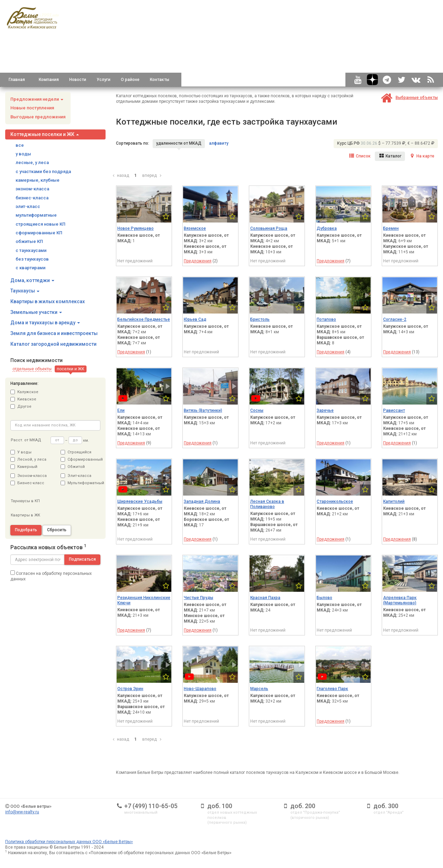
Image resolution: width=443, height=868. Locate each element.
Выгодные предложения (38, 117)
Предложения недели (37, 99)
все (20, 145)
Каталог (390, 156)
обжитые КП (29, 241)
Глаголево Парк (332, 689)
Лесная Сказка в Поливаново (267, 504)
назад (120, 175)
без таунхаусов (32, 259)
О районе (130, 80)
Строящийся (76, 452)
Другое (21, 406)
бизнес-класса (32, 198)
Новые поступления (32, 108)
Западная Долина (202, 501)
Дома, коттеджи (32, 280)
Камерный (24, 467)
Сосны (257, 410)
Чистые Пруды (198, 598)
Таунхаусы (25, 291)
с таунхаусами (31, 250)
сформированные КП (39, 233)
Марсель (259, 689)
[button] (32, 369)
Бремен (391, 228)
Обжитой (73, 467)
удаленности (179, 143)
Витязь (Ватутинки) (203, 410)
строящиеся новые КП (40, 224)
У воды (21, 452)
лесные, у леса (32, 162)
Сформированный (80, 459)
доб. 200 (303, 806)
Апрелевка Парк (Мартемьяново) (400, 600)
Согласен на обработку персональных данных (51, 576)
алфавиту (219, 143)
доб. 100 (220, 806)
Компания (49, 80)
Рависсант (394, 410)
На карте (422, 156)
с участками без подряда (43, 171)
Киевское (23, 399)
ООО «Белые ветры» (31, 806)
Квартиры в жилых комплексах (48, 301)
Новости (78, 80)
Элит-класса (76, 476)
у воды (23, 154)
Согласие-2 (395, 319)
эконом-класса (32, 189)
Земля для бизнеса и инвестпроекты (54, 333)
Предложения (198, 261)
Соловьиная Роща (269, 228)
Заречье (325, 410)
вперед (153, 175)
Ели (121, 410)
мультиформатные (36, 215)
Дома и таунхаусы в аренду (45, 323)
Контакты (160, 80)
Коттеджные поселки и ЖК (45, 134)
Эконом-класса (29, 476)
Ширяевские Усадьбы (140, 501)
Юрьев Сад (195, 319)
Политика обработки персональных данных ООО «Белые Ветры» (69, 842)
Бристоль (260, 319)
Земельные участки (36, 312)
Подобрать (26, 530)
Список (360, 156)
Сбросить (57, 530)
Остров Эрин (130, 689)
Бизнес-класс (27, 483)
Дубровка (327, 228)
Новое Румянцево (135, 228)
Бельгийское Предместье (144, 319)
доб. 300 (386, 806)
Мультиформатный (80, 483)
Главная (17, 80)
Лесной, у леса (28, 459)
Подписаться (82, 559)
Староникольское (335, 501)
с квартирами (30, 268)
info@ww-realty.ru (22, 812)
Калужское (24, 392)
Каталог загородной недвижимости (53, 344)
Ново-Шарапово (200, 689)
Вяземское (195, 228)
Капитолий (394, 501)
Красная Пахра (265, 598)
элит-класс (28, 206)
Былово (324, 598)
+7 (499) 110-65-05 (151, 806)
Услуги (103, 80)
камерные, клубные (38, 180)
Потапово (326, 319)
